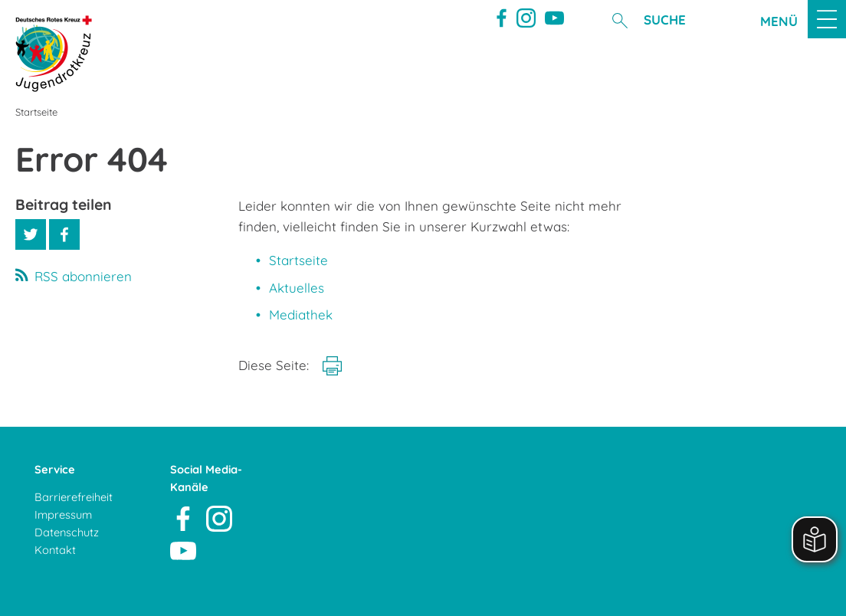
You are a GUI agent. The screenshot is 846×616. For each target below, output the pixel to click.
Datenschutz (67, 532)
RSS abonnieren (83, 276)
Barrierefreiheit (74, 497)
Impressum (63, 514)
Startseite (298, 260)
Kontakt (55, 550)
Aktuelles (297, 288)
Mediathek (301, 315)
